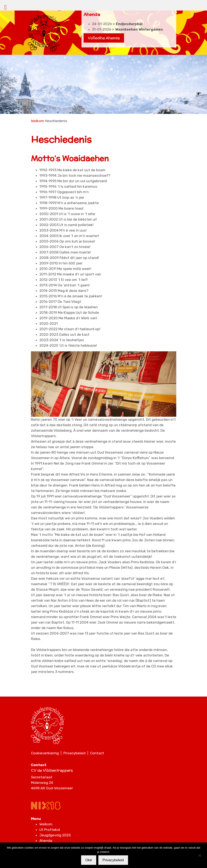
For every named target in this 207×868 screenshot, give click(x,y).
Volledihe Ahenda (104, 38)
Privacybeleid (74, 753)
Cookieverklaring (45, 753)
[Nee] (200, 855)
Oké (89, 860)
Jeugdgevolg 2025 (55, 835)
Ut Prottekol (50, 830)
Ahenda (46, 841)
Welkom (37, 121)
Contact (97, 753)
